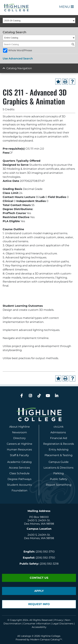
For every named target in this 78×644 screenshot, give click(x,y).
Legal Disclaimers (63, 624)
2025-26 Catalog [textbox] (12, 21)
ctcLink (59, 427)
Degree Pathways (19, 479)
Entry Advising (59, 450)
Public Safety (59, 479)
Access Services (19, 468)
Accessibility (39, 627)
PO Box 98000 (39, 517)
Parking (58, 473)
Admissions (58, 432)
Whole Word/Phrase (20, 50)
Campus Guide (59, 462)
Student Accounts (19, 485)
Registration (51, 444)
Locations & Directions (58, 468)
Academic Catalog (19, 462)
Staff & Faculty (19, 455)
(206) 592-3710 (45, 552)
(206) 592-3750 (45, 558)
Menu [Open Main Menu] (66, 7)
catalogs (26, 636)
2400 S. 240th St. (39, 520)
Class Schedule (19, 473)
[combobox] (39, 20)
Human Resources (19, 450)
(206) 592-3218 (49, 564)
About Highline (19, 427)
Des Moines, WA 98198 (39, 524)
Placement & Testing (58, 455)
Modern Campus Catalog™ (46, 639)
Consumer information (37, 624)
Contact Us (39, 578)
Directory (19, 438)
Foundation (19, 490)
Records (68, 444)
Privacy (59, 620)
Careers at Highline (19, 444)
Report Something (59, 485)
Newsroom (19, 432)
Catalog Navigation (19, 68)
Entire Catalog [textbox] (11, 38)
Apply (39, 591)
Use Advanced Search (18, 59)
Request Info (39, 604)
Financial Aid (59, 438)
